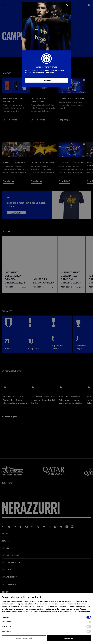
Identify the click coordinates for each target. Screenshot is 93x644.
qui (17, 609)
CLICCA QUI (46, 80)
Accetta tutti (69, 638)
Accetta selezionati (24, 638)
